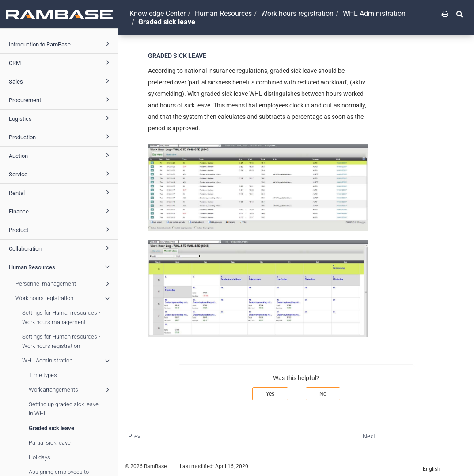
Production (61, 137)
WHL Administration (67, 361)
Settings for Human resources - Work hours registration (61, 341)
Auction (61, 155)
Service (61, 174)
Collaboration (61, 248)
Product (61, 229)
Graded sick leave (51, 428)
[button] (460, 14)
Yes (270, 394)
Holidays (40, 457)
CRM (61, 62)
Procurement (61, 99)
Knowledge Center (157, 13)
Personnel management (64, 284)
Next (369, 436)
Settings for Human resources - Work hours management (61, 317)
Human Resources (61, 267)
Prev (134, 436)
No (323, 394)
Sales (61, 81)
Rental (61, 192)
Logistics (61, 118)
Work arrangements (70, 390)
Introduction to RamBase (61, 44)
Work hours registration (64, 298)
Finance (61, 211)
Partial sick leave (50, 443)
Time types (43, 375)
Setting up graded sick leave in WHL (64, 409)
